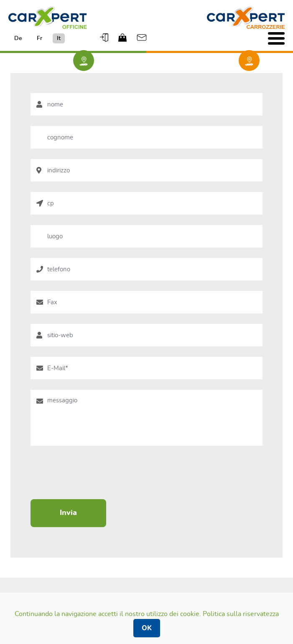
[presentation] (94, 472)
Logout (105, 38)
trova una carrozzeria (249, 61)
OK (147, 628)
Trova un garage (84, 61)
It (59, 38)
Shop (123, 38)
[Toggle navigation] (276, 38)
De (18, 38)
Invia (68, 513)
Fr (39, 38)
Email (142, 38)
